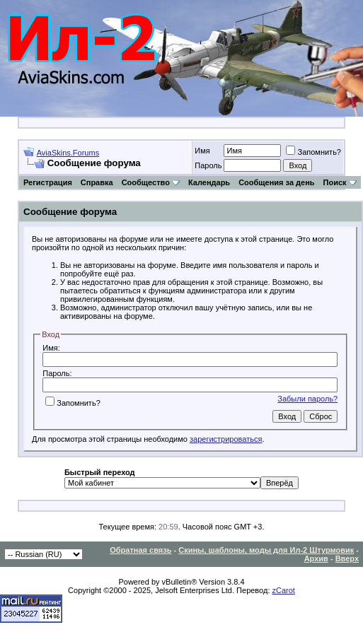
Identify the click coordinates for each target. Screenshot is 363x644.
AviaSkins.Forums (68, 153)
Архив (316, 558)
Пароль (208, 165)
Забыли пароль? (307, 399)
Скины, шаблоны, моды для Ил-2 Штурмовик (266, 550)
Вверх (347, 558)
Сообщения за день (276, 182)
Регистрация (48, 182)
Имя (202, 151)
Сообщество (151, 182)
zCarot (284, 590)
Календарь (209, 182)
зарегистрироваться (226, 439)
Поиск (340, 182)
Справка (97, 182)
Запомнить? (313, 152)
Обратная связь (140, 550)
